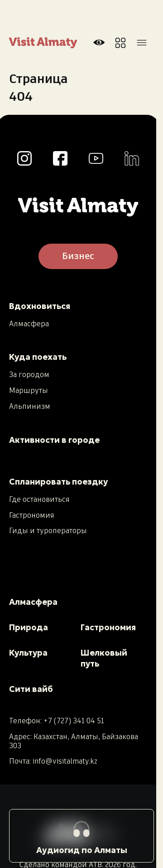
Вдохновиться (40, 306)
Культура (28, 653)
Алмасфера (29, 324)
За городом (29, 375)
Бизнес (78, 256)
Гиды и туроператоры (48, 531)
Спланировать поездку (58, 482)
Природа (29, 627)
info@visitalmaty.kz (65, 762)
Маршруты (29, 391)
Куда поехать (38, 357)
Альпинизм (30, 407)
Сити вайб (31, 689)
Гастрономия (32, 516)
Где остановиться (39, 500)
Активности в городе (54, 440)
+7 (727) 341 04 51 (74, 721)
